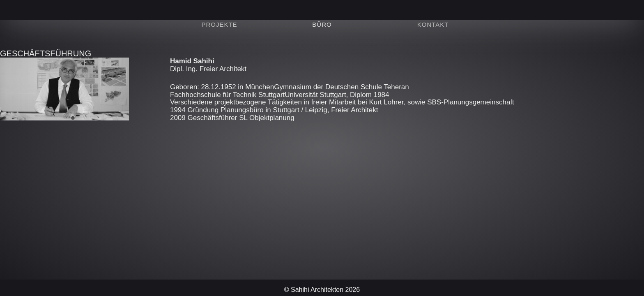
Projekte (219, 24)
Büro (322, 24)
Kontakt (433, 24)
